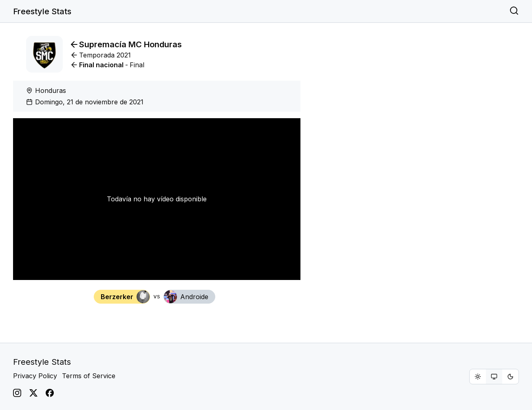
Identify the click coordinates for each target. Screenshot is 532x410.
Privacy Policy (35, 376)
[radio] (478, 377)
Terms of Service (89, 376)
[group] (494, 377)
